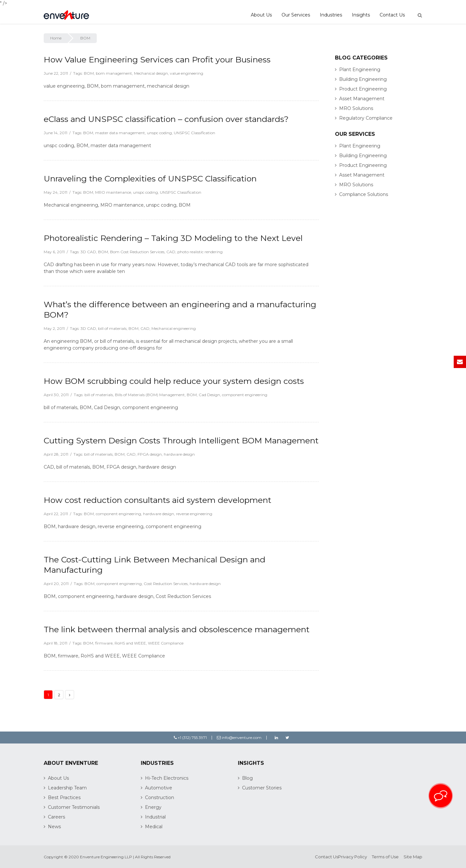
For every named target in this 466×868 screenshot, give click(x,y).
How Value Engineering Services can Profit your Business (157, 60)
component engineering (245, 395)
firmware (104, 643)
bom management (114, 73)
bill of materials (112, 328)
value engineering (187, 73)
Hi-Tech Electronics (167, 778)
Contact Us (392, 15)
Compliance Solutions (364, 194)
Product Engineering (363, 89)
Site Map (413, 857)
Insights (361, 15)
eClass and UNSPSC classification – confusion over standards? (166, 119)
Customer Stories (262, 788)
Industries (331, 15)
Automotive (159, 788)
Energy (153, 807)
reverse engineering (194, 514)
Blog (247, 778)
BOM (89, 73)
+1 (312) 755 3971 (190, 738)
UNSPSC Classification (194, 133)
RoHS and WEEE (130, 643)
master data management (120, 133)
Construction (160, 797)
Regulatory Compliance (366, 118)
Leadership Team (67, 788)
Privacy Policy (353, 857)
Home (56, 38)
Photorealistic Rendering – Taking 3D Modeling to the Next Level (173, 238)
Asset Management (362, 99)
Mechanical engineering (174, 328)
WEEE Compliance (166, 643)
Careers (56, 817)
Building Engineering (363, 79)
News (54, 827)
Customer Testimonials (74, 807)
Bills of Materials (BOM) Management (150, 395)
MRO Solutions (356, 108)
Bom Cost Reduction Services (137, 252)
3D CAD (88, 252)
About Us (261, 15)
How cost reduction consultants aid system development (157, 500)
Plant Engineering (360, 70)
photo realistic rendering (200, 252)
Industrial (155, 817)
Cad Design (209, 395)
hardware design (179, 454)
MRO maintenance (113, 192)
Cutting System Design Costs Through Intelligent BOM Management (181, 440)
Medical (154, 827)
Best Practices (64, 797)
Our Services (296, 15)
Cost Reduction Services (166, 584)
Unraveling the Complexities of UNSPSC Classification (150, 179)
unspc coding (159, 133)
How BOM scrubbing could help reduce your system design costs (174, 381)
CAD (171, 252)
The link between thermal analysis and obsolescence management (177, 629)
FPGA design (150, 454)
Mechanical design (151, 73)
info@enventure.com (239, 738)
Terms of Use (385, 857)
